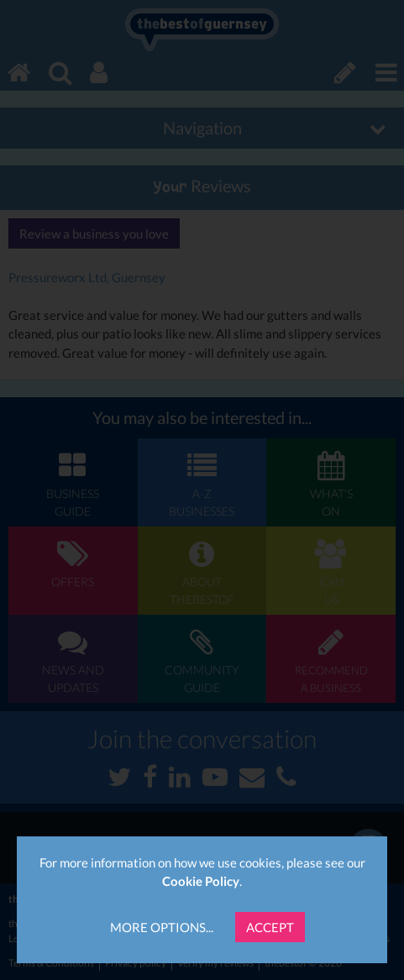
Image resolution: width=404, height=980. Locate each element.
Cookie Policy (201, 881)
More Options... (162, 927)
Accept (270, 927)
